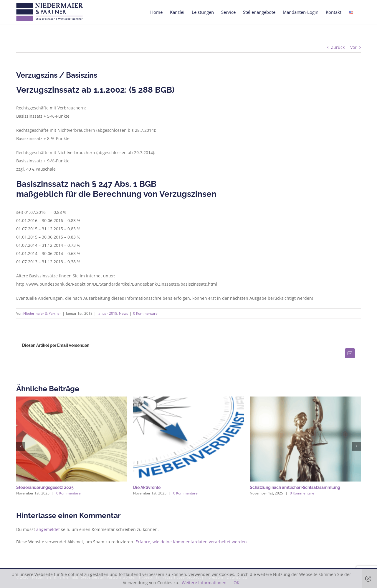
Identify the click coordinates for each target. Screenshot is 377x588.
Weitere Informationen (204, 583)
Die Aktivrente (147, 487)
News (124, 313)
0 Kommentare (145, 313)
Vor (353, 47)
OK (237, 583)
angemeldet (48, 529)
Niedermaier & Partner (42, 313)
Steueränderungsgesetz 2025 (45, 487)
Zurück (338, 47)
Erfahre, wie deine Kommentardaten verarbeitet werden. (192, 542)
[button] (21, 446)
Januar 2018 (107, 313)
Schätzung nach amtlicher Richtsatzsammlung (295, 487)
